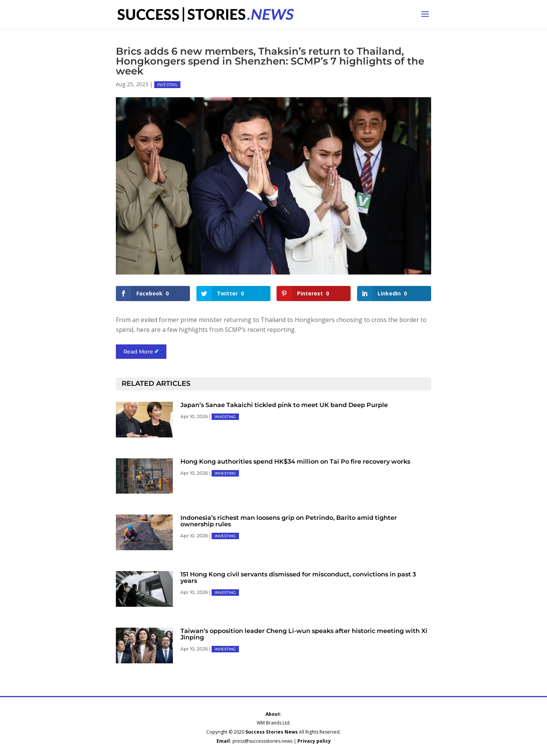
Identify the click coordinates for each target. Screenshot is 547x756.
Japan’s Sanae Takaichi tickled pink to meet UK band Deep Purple (284, 405)
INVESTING (167, 85)
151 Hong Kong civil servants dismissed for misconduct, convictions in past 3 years (298, 578)
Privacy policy (314, 741)
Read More (138, 352)
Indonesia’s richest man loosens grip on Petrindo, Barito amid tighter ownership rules (289, 521)
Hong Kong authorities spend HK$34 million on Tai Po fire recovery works (295, 462)
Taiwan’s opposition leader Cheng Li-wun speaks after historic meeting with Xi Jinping (304, 634)
